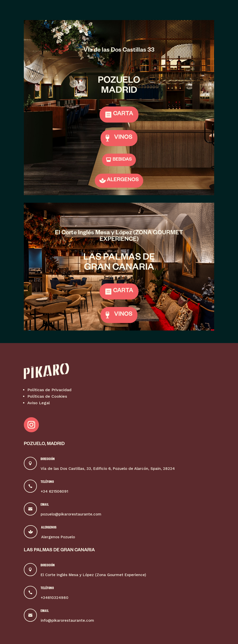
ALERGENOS (123, 181)
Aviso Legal (39, 403)
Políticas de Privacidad (49, 390)
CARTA (123, 115)
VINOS (123, 138)
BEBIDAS (122, 160)
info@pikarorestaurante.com (67, 620)
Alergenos (49, 528)
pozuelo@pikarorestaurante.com (71, 514)
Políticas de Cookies (47, 396)
